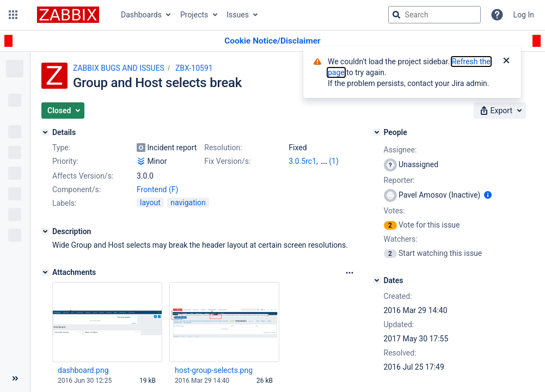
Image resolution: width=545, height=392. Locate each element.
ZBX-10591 (194, 68)
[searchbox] (434, 15)
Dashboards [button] (141, 15)
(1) (334, 161)
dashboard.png (83, 370)
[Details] (45, 132)
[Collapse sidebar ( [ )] (15, 378)
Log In (524, 15)
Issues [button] (238, 15)
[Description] (45, 231)
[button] (13, 15)
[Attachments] (45, 272)
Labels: (64, 203)
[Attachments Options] (350, 273)
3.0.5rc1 (302, 161)
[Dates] (377, 280)
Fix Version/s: (227, 161)
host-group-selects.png (214, 370)
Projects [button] (194, 15)
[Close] (506, 62)
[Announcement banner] (272, 41)
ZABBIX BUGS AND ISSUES (119, 68)
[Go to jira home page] (68, 15)
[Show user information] (488, 195)
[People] (377, 132)
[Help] (497, 15)
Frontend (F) (157, 189)
